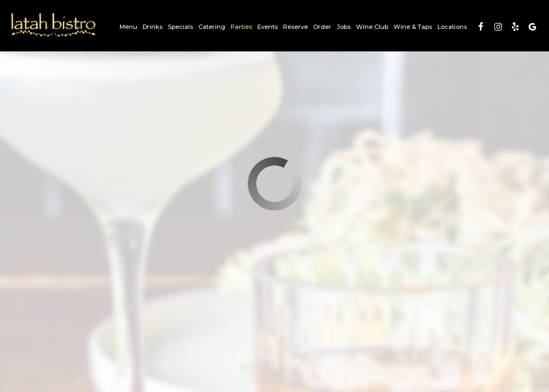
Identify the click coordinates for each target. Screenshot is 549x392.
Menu (128, 27)
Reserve (295, 27)
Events (268, 27)
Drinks (153, 27)
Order (322, 27)
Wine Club (372, 27)
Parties (241, 27)
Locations (452, 27)
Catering (212, 27)
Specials (180, 27)
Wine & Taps (413, 27)
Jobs (344, 27)
